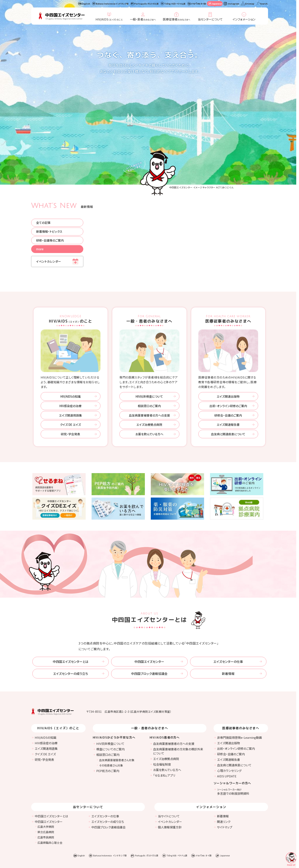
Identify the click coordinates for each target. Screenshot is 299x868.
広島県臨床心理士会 (50, 808)
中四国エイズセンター (149, 626)
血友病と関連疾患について (228, 399)
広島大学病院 (46, 792)
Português (146, 4)
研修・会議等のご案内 (50, 205)
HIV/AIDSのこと (71, 284)
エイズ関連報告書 (228, 389)
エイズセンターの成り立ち (71, 639)
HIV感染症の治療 (70, 370)
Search (264, 4)
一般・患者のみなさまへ (149, 284)
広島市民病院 (46, 802)
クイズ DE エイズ (70, 389)
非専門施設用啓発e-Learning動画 (239, 703)
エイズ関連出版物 (228, 361)
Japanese (217, 4)
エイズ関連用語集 (70, 380)
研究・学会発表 (70, 399)
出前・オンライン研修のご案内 (228, 370)
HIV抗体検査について (149, 361)
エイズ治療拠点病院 (149, 389)
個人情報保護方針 (170, 792)
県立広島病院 (46, 797)
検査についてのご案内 (110, 714)
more (40, 214)
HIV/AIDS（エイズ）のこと (58, 693)
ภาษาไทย (198, 4)
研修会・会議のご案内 (228, 380)
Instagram (233, 4)
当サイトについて (169, 781)
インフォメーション (244, 19)
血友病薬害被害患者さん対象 (117, 725)
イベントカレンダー (49, 226)
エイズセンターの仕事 (228, 626)
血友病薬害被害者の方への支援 (149, 380)
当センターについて (210, 19)
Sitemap (250, 4)
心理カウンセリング (229, 736)
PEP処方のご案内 (108, 736)
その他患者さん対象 (111, 730)
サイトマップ (225, 792)
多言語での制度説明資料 (233, 757)
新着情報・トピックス (49, 196)
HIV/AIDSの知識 (71, 361)
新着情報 (228, 639)
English (86, 4)
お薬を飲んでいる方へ (149, 399)
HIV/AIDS (109, 19)
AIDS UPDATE (227, 741)
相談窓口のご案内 (149, 370)
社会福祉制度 (162, 729)
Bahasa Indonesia (112, 4)
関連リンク (224, 787)
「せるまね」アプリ (164, 740)
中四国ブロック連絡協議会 (149, 639)
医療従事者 (177, 19)
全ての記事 (44, 187)
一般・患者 (143, 19)
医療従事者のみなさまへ (228, 284)
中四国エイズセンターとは (71, 626)
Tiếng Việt (175, 4)
